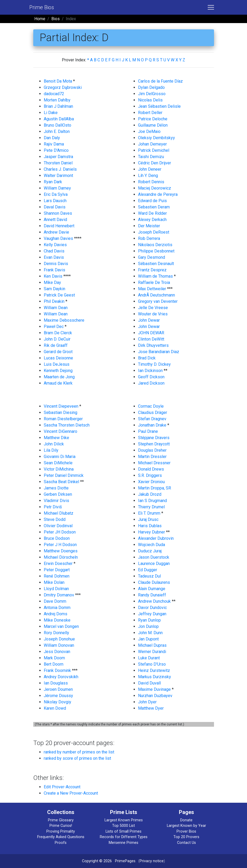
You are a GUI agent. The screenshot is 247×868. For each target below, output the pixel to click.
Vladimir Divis (56, 501)
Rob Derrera (149, 238)
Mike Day (52, 282)
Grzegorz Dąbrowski (63, 87)
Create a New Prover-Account (71, 793)
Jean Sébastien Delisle (159, 106)
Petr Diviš (53, 507)
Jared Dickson (151, 383)
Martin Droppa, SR (155, 488)
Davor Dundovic (152, 608)
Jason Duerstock (154, 557)
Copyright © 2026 (97, 861)
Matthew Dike (56, 438)
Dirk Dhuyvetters (153, 345)
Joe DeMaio (149, 131)
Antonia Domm (57, 608)
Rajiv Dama (54, 144)
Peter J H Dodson (60, 545)
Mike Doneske (57, 620)
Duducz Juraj (150, 551)
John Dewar (149, 320)
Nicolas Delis (150, 100)
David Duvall (149, 683)
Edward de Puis (152, 201)
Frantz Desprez (152, 270)
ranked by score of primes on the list (77, 758)
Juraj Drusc (148, 519)
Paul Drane (148, 431)
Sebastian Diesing (61, 413)
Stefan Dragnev (152, 419)
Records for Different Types (124, 837)
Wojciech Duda (152, 545)
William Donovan (59, 645)
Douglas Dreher (152, 450)
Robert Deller (150, 113)
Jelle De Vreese (153, 308)
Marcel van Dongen (61, 626)
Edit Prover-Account (62, 787)
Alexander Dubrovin (156, 538)
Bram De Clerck (58, 333)
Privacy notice (152, 861)
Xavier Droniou (151, 482)
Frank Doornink (57, 670)
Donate (186, 820)
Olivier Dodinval (58, 526)
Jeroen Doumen (58, 689)
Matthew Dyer (151, 708)
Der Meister (149, 226)
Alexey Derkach (152, 220)
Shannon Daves (58, 213)
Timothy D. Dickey (154, 364)
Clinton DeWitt (151, 339)
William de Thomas (155, 276)
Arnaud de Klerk (58, 383)
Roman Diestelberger (63, 419)
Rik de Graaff (56, 345)
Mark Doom (54, 658)
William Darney (57, 188)
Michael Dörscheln (61, 557)
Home (40, 19)
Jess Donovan (57, 652)
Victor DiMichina (59, 469)
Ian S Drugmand (152, 501)
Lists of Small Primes (123, 831)
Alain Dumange (152, 589)
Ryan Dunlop (149, 620)
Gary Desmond (152, 257)
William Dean (56, 308)
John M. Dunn (150, 633)
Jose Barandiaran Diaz (159, 352)
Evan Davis (54, 257)
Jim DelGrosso (152, 94)
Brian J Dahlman (58, 106)
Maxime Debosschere (64, 320)
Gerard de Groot (58, 352)
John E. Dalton (57, 131)
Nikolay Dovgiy (57, 702)
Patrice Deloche (153, 119)
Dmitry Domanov (59, 595)
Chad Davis (54, 251)
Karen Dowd (55, 708)
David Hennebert (59, 226)
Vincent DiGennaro (61, 431)
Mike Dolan (54, 582)
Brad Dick (147, 358)
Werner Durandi (152, 652)
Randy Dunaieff (152, 595)
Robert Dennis (151, 182)
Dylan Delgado (151, 87)
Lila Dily (51, 450)
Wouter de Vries (153, 314)
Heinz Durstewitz (154, 670)
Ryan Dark (53, 182)
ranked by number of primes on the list (79, 752)
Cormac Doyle (151, 406)
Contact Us (186, 843)
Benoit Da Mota (58, 81)
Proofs (61, 843)
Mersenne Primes (123, 843)
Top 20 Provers (186, 837)
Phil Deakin (54, 301)
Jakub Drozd (150, 494)
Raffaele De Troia (154, 282)
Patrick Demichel (154, 150)
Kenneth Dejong (58, 371)
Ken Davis (53, 276)
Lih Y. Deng (148, 176)
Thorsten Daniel (58, 163)
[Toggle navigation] (211, 7)
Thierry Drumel (151, 507)
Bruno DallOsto (57, 125)
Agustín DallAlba (59, 119)
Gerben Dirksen (58, 494)
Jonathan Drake (152, 425)
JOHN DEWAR (151, 333)
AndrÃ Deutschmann (157, 295)
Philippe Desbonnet (156, 251)
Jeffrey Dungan (152, 614)
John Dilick (54, 444)
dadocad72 (54, 94)
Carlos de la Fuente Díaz (160, 81)
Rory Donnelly (56, 633)
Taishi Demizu (151, 157)
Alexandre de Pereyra (158, 194)
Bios (56, 19)
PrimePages (125, 861)
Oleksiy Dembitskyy (157, 138)
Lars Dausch (55, 201)
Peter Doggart (57, 570)
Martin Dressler (152, 457)
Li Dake (51, 113)
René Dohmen (57, 576)
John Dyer (147, 702)
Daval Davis (55, 207)
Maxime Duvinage (154, 689)
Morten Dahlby (57, 100)
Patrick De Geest (59, 295)
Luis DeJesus (57, 364)
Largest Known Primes (124, 820)
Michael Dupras (152, 645)
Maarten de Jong (59, 377)
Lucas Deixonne (58, 358)
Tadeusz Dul (149, 576)
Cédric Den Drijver (155, 163)
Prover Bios (186, 831)
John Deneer (150, 169)
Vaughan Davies (58, 238)
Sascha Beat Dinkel (61, 482)
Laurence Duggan (154, 564)
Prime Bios (42, 7)
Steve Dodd (55, 519)
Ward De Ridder (152, 213)
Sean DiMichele (58, 463)
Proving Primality (61, 831)
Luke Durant (149, 658)
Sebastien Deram (154, 207)
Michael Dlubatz (59, 513)
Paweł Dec (54, 327)
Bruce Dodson (57, 538)
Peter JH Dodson (60, 532)
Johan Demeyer (152, 144)
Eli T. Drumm (149, 513)
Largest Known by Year (186, 826)
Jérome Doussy (58, 696)
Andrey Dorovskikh (61, 677)
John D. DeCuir (57, 339)
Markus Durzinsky (155, 677)
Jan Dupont (148, 639)
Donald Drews (151, 469)
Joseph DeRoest (154, 232)
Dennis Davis (56, 264)
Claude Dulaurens (154, 582)
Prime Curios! (61, 826)
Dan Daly (52, 138)
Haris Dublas (150, 526)
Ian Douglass (56, 683)
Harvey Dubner (152, 532)
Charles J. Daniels (60, 169)
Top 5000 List (123, 826)
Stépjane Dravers (154, 438)
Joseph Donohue (59, 639)
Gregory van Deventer (158, 301)
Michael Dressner (154, 463)
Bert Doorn (54, 664)
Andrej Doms (56, 614)
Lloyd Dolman (56, 589)
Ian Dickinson (150, 371)
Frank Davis (54, 270)
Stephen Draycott (154, 444)
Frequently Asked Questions (61, 837)
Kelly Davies (55, 245)
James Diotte (56, 488)
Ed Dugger (148, 570)
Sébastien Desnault (156, 264)
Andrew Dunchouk (154, 601)
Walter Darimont (58, 176)
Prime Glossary (61, 820)
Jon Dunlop (148, 626)
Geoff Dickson (151, 377)
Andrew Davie (56, 232)
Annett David (55, 220)
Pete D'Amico (56, 150)
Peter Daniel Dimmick (64, 475)
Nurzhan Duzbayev (155, 696)
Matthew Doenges (61, 551)
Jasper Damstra (58, 157)
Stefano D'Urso (152, 664)
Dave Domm (55, 601)
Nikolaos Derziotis (155, 245)
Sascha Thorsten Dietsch (67, 425)
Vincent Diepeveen (61, 406)
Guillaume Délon (153, 125)
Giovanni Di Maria (60, 457)
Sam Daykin (54, 289)
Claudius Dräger (153, 413)
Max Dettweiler (152, 289)
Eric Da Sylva (56, 194)
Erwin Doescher (58, 564)
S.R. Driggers (150, 475)
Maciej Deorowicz (155, 188)
